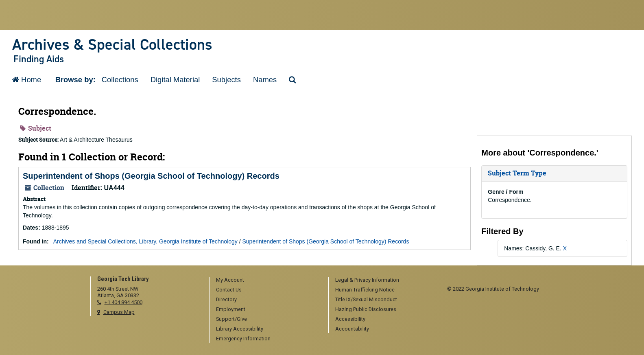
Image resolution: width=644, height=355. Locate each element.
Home (27, 80)
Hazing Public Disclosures (366, 309)
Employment (231, 309)
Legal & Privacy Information (367, 280)
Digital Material (175, 80)
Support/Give (231, 319)
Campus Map (119, 312)
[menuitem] (266, 280)
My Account (230, 280)
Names (265, 80)
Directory (226, 299)
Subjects (226, 80)
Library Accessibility (240, 329)
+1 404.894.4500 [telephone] (123, 302)
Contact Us (229, 290)
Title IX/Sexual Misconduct (366, 299)
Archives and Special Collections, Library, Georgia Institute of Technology (145, 241)
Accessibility (350, 319)
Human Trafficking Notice (365, 290)
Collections (120, 80)
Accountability (352, 329)
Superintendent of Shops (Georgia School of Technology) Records (151, 176)
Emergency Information (243, 339)
